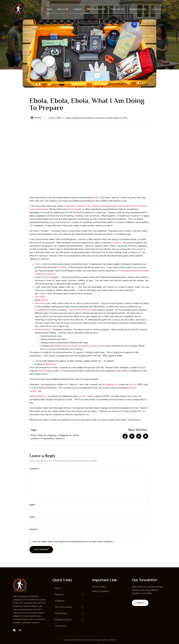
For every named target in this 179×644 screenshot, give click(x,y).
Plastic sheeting (43, 329)
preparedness (44, 310)
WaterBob (51, 364)
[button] (70, 595)
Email (33, 517)
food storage (45, 371)
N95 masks (40, 303)
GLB (37, 264)
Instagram (78, 9)
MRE (119, 371)
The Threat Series (96, 9)
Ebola (95, 198)
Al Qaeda (77, 209)
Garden (46, 277)
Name (33, 505)
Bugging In (41, 396)
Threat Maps (117, 9)
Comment (35, 469)
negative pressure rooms (66, 346)
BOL (84, 396)
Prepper (43, 294)
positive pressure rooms (93, 346)
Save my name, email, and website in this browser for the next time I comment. (73, 542)
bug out (133, 385)
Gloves (44, 300)
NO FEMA (61, 267)
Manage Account (138, 9)
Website (33, 529)
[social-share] (125, 436)
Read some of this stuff (80, 310)
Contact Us (157, 9)
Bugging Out (111, 385)
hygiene (117, 243)
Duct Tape (40, 297)
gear (139, 252)
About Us (63, 9)
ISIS (69, 209)
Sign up (140, 603)
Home (50, 9)
